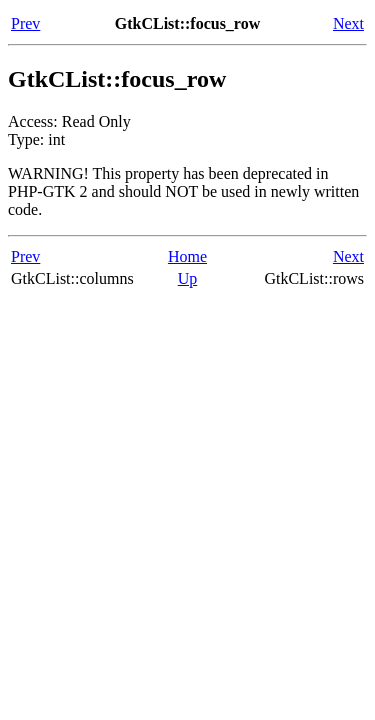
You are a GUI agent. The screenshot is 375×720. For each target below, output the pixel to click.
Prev (25, 23)
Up (188, 278)
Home (187, 256)
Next (348, 23)
